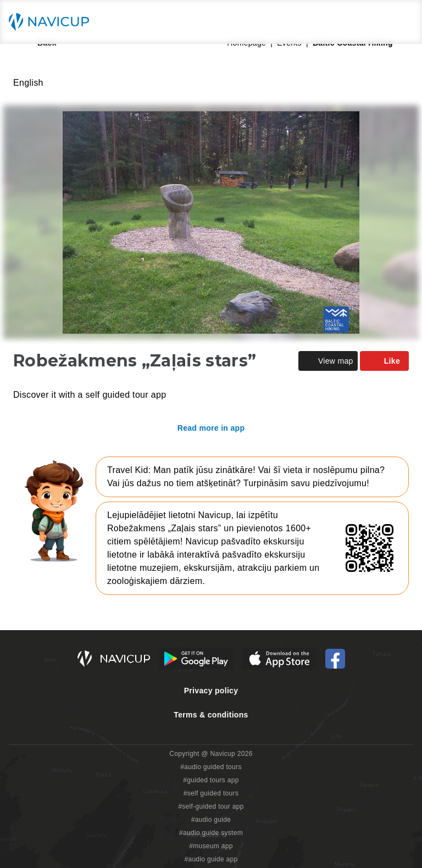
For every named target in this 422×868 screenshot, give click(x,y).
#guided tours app (211, 780)
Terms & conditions (211, 715)
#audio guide (211, 820)
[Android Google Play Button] (196, 659)
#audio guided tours (211, 767)
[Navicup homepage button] (53, 22)
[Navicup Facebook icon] (335, 659)
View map (328, 361)
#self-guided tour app (211, 806)
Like (384, 361)
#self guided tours (211, 793)
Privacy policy (211, 691)
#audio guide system (211, 833)
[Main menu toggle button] (402, 22)
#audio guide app (211, 859)
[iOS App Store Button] (279, 659)
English (28, 83)
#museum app (211, 846)
